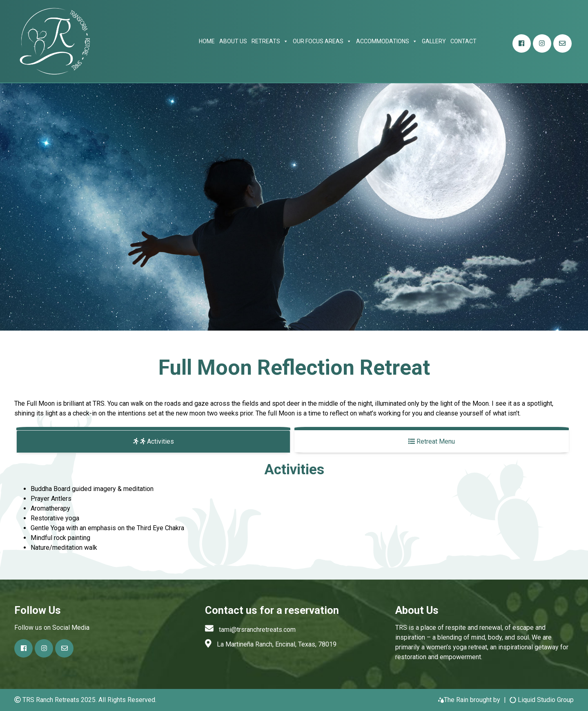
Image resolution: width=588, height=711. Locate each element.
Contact (463, 41)
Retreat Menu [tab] (432, 441)
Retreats (270, 41)
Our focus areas (322, 41)
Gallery (434, 41)
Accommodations (387, 41)
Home (207, 41)
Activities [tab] (154, 441)
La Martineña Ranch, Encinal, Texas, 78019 (277, 644)
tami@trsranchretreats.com (257, 630)
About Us (233, 41)
